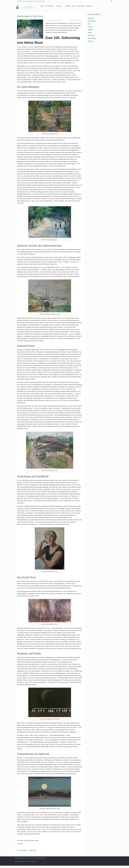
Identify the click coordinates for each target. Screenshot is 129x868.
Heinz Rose (23, 853)
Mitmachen (79, 6)
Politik (90, 33)
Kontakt (88, 6)
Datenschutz (26, 864)
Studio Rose (33, 853)
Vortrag (79, 20)
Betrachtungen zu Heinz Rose (30, 16)
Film (89, 24)
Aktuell (58, 6)
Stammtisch (92, 35)
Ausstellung (92, 21)
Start (40, 6)
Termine (66, 6)
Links (72, 6)
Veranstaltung (72, 20)
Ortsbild (90, 30)
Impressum (18, 864)
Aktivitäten (48, 6)
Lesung (90, 27)
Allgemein (91, 18)
